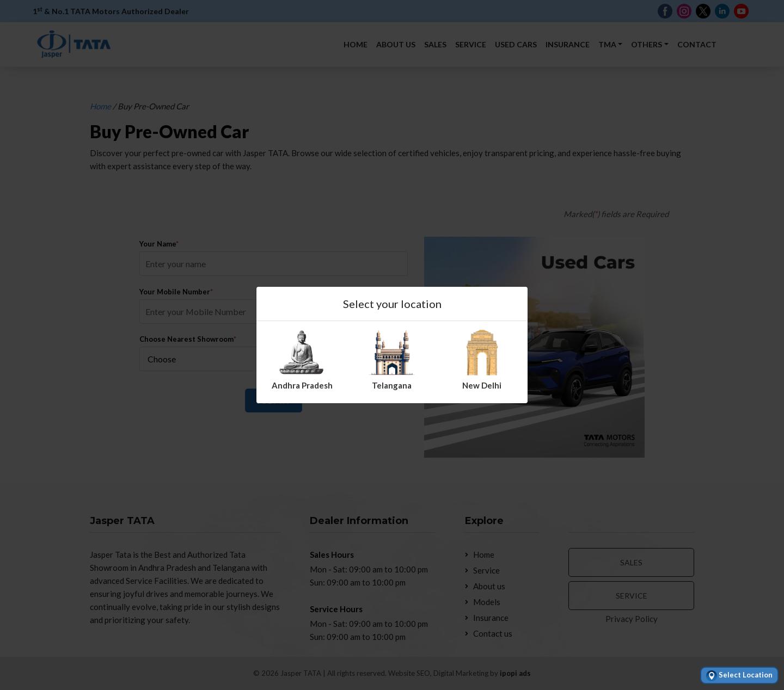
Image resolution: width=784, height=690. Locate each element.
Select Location (739, 676)
